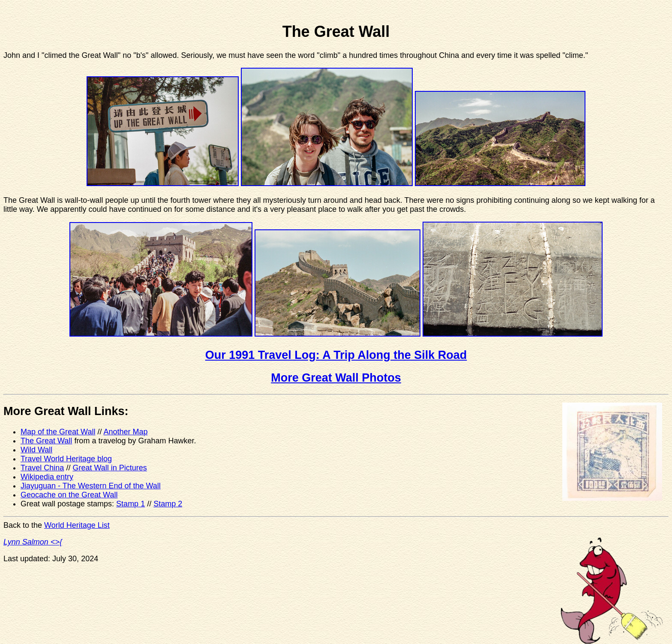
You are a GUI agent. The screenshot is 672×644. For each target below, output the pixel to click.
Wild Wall (36, 450)
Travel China (42, 468)
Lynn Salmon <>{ (33, 542)
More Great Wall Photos (336, 378)
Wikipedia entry (47, 477)
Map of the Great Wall (58, 432)
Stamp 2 (168, 504)
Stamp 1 (130, 504)
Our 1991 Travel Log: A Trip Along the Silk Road (336, 355)
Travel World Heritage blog (66, 459)
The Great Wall (46, 441)
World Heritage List (77, 525)
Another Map (125, 432)
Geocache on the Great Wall (69, 495)
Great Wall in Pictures (109, 468)
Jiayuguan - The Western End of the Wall (91, 486)
